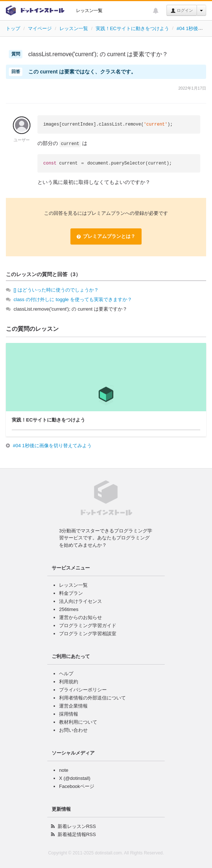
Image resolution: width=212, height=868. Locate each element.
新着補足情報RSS (77, 834)
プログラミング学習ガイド (88, 625)
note (64, 770)
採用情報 (69, 714)
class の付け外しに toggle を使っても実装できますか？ (73, 299)
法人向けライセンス (81, 601)
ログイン (182, 11)
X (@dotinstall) (75, 778)
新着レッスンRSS (77, 826)
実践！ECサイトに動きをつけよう (132, 28)
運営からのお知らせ (81, 617)
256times (69, 609)
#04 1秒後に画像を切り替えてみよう (52, 446)
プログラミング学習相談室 (88, 634)
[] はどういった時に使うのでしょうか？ (56, 290)
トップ (13, 28)
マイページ (40, 28)
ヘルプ (66, 674)
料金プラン (71, 593)
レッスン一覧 (89, 11)
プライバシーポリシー (83, 690)
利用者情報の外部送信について (92, 698)
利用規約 (69, 682)
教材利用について (78, 722)
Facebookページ (77, 786)
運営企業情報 (73, 706)
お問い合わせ (73, 730)
